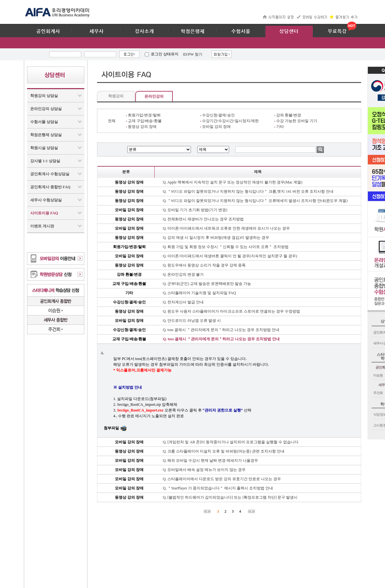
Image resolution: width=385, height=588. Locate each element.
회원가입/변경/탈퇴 (143, 115)
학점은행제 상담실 (46, 135)
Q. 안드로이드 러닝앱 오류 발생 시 (192, 321)
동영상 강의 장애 (141, 127)
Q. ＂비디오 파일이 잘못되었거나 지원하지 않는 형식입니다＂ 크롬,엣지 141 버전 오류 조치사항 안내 (248, 191)
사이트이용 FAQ (44, 213)
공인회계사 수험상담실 (50, 174)
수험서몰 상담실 (44, 122)
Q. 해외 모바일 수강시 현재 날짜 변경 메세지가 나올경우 (211, 460)
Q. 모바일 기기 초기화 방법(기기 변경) (195, 210)
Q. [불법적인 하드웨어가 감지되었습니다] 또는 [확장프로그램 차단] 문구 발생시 (230, 497)
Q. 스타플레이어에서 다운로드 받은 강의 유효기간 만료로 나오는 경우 (222, 479)
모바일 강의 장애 (215, 127)
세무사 (97, 31)
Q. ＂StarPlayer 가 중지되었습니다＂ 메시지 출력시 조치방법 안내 (218, 488)
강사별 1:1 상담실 (45, 161)
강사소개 (144, 31)
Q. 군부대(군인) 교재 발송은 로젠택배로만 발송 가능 (207, 284)
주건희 (378, 393)
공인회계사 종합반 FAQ (50, 187)
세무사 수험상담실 (46, 200)
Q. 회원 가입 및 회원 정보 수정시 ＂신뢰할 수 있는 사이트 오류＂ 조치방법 (226, 247)
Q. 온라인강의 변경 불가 (183, 274)
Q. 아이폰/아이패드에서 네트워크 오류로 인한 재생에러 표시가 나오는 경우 (226, 228)
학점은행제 (193, 31)
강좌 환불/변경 (288, 115)
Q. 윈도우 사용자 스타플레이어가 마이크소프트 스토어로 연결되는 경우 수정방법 (232, 311)
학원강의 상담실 (44, 96)
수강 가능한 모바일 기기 (296, 121)
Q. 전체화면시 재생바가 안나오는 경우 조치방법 (203, 219)
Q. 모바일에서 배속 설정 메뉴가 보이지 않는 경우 (204, 470)
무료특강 (337, 31)
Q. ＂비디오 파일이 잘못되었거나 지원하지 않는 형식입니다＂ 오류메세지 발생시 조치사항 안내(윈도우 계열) (255, 201)
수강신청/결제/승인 (217, 115)
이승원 (378, 375)
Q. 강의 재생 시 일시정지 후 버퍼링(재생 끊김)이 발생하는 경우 (216, 238)
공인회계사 (48, 31)
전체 (112, 121)
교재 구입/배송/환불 (144, 121)
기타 (279, 127)
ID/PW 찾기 (193, 54)
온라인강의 (154, 96)
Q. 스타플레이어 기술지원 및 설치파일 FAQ (199, 293)
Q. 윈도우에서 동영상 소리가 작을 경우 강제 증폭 (204, 265)
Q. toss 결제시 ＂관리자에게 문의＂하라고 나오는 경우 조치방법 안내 (221, 330)
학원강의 (116, 96)
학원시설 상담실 (44, 148)
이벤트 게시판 (42, 226)
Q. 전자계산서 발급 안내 (183, 302)
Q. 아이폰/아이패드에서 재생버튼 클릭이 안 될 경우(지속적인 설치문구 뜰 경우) (230, 256)
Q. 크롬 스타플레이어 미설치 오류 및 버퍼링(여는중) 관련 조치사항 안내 (224, 451)
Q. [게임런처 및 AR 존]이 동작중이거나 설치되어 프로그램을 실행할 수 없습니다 (231, 442)
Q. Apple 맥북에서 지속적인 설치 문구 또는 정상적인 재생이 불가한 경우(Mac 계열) (233, 182)
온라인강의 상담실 (46, 109)
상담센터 (289, 31)
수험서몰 (241, 31)
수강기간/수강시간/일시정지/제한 (229, 121)
